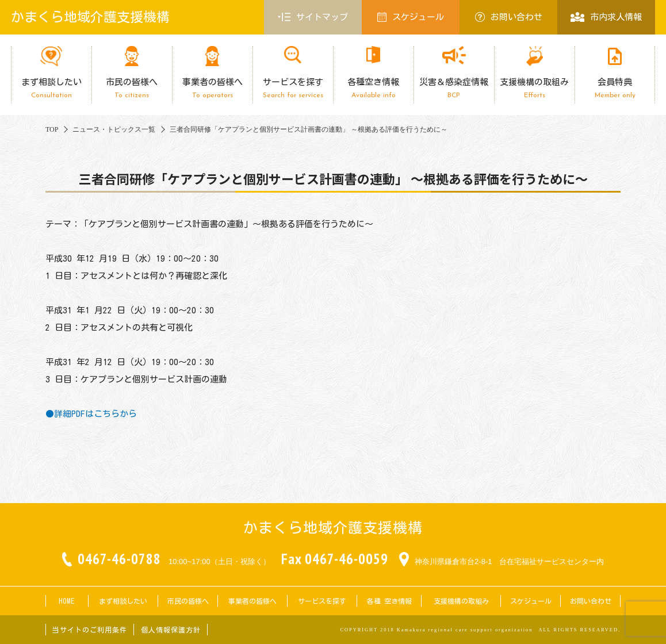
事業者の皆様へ (212, 88)
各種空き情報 (373, 88)
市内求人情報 (606, 17)
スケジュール (411, 17)
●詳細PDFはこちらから (91, 414)
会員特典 (615, 88)
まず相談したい (51, 88)
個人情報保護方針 (171, 630)
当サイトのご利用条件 (90, 630)
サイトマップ (313, 17)
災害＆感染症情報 (454, 88)
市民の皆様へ (132, 88)
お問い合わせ (509, 17)
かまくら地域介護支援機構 (90, 17)
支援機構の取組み (534, 88)
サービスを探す (293, 88)
